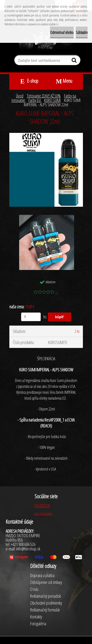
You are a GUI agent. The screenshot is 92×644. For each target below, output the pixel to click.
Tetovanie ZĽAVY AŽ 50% (44, 96)
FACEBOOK (42, 505)
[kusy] (31, 317)
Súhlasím (82, 32)
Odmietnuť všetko (62, 32)
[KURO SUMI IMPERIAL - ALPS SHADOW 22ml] (46, 135)
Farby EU (35, 100)
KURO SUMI (52, 100)
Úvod (20, 96)
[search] (75, 61)
